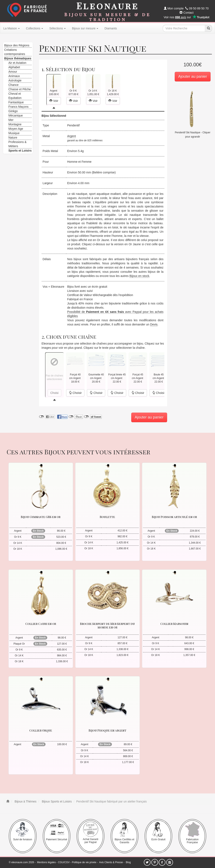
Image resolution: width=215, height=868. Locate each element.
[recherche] (208, 28)
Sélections (58, 28)
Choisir (75, 393)
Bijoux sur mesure (85, 28)
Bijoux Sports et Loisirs (56, 801)
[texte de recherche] (184, 28)
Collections (35, 28)
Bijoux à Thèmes (25, 801)
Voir (54, 101)
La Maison (12, 28)
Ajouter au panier (193, 76)
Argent (71, 136)
